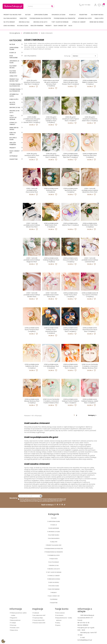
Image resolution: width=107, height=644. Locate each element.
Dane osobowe (60, 613)
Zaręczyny (23, 18)
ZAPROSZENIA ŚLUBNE (41, 15)
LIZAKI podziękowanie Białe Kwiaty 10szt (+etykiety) (51, 225)
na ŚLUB (28, 15)
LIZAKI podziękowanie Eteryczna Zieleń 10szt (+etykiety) (70, 260)
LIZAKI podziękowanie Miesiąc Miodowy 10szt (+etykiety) (32, 401)
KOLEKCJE (72, 15)
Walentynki (83, 15)
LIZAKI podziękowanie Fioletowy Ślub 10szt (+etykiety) (90, 155)
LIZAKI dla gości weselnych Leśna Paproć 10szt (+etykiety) (71, 119)
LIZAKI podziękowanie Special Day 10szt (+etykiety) (70, 190)
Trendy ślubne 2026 (39, 620)
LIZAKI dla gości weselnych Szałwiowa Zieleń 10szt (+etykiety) (90, 119)
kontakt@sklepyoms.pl (85, 640)
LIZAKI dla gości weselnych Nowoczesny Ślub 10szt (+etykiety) (32, 82)
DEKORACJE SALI (24, 22)
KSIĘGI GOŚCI (99, 18)
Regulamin (14, 618)
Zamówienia (60, 615)
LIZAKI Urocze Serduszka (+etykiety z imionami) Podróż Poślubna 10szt (51, 401)
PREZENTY (48, 26)
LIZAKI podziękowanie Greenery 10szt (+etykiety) (51, 190)
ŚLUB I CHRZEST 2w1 (60, 26)
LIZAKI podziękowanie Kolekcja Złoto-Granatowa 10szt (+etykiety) (51, 330)
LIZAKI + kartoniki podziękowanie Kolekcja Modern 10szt (32, 295)
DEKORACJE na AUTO (40, 22)
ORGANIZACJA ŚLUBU (58, 15)
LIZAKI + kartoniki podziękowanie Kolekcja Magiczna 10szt (32, 260)
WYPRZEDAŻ (13, 156)
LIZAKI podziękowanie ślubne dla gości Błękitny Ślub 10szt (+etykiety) (71, 155)
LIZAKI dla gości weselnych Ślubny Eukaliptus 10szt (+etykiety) (51, 120)
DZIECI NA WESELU (9, 26)
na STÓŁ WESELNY (9, 22)
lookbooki (36, 613)
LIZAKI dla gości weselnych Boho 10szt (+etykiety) (32, 155)
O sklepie (13, 623)
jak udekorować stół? (40, 615)
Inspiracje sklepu (38, 618)
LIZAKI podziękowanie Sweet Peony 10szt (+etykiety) (70, 295)
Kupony (58, 625)
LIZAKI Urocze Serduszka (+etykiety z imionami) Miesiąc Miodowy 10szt (90, 366)
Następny (93, 415)
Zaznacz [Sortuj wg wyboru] (85, 56)
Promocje (14, 625)
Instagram (62, 505)
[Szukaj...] (41, 6)
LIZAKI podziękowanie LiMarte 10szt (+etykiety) (71, 224)
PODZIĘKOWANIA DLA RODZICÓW (40, 18)
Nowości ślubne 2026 (39, 623)
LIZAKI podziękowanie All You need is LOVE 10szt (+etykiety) (90, 295)
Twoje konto (62, 609)
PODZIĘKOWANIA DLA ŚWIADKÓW (65, 18)
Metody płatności (16, 620)
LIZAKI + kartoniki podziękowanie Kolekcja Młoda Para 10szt (32, 225)
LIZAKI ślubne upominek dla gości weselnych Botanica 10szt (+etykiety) (51, 83)
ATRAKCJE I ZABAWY (79, 22)
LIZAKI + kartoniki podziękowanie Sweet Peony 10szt (51, 295)
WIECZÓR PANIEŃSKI (37, 26)
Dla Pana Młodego (10, 18)
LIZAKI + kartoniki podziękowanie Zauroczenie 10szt (32, 190)
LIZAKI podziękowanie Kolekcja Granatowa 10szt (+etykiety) (70, 330)
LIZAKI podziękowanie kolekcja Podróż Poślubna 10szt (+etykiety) (71, 401)
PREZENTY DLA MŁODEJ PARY (12, 15)
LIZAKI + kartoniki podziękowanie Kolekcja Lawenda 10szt (90, 260)
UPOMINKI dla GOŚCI (85, 18)
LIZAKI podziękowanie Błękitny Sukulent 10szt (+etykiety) (90, 82)
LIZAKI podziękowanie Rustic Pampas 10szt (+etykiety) (32, 330)
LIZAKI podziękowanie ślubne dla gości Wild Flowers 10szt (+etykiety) (71, 82)
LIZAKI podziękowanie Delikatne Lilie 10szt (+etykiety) (32, 366)
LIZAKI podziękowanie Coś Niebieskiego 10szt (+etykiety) (51, 366)
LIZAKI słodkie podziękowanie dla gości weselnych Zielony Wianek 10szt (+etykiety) (32, 120)
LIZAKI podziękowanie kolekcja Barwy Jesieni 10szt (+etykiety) (71, 366)
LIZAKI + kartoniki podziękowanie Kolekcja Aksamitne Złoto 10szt (90, 190)
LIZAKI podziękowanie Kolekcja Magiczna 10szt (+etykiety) (51, 260)
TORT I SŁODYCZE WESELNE (60, 22)
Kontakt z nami (15, 628)
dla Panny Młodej (97, 15)
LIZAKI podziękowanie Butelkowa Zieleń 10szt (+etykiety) (90, 225)
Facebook (55, 505)
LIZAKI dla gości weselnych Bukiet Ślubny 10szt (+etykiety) (51, 155)
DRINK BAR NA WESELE (97, 22)
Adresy (58, 623)
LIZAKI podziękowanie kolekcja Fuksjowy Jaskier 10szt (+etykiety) (90, 401)
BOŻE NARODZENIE (14, 57)
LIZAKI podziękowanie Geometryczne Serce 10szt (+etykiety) (90, 330)
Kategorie (16, 40)
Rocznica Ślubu (23, 26)
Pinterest (60, 505)
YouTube (57, 505)
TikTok (65, 505)
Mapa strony (14, 630)
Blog (70, 26)
